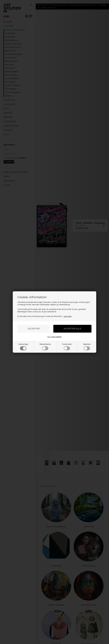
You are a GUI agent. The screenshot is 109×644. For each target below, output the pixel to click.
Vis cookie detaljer (54, 337)
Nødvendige (23, 347)
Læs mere (68, 316)
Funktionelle (67, 347)
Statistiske (87, 347)
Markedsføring (45, 347)
